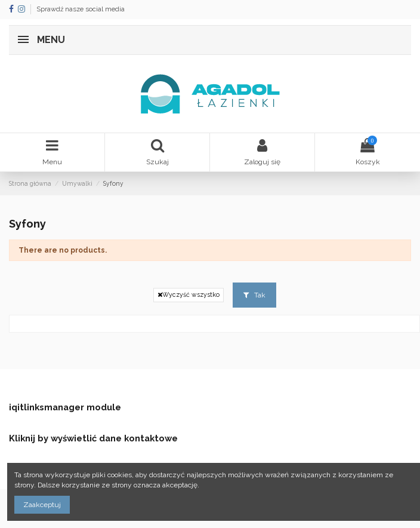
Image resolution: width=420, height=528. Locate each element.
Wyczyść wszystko (189, 295)
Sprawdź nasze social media (81, 9)
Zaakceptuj (42, 505)
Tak (254, 295)
